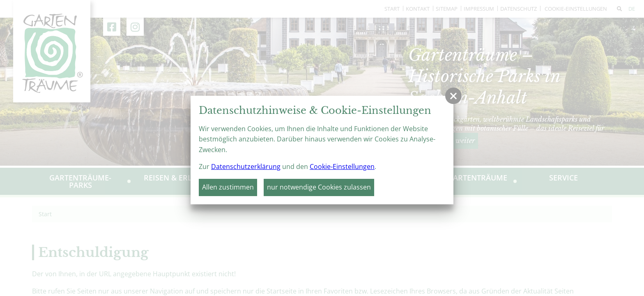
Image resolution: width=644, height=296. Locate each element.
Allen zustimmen (228, 187)
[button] (453, 96)
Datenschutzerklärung (246, 166)
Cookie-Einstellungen (342, 166)
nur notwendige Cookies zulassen (319, 187)
